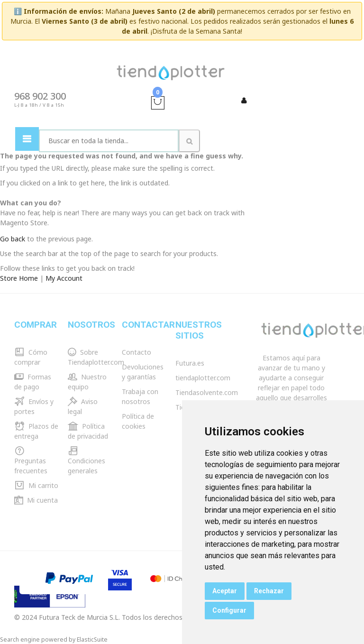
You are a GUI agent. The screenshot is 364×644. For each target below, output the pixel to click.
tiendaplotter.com (203, 378)
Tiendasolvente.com (207, 392)
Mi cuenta (36, 500)
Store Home (19, 278)
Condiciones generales (86, 461)
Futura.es (190, 363)
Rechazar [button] (269, 591)
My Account (64, 278)
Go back (13, 239)
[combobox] (109, 141)
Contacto (136, 352)
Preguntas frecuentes (31, 461)
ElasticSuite (92, 639)
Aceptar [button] (225, 591)
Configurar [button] (229, 610)
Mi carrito (36, 485)
